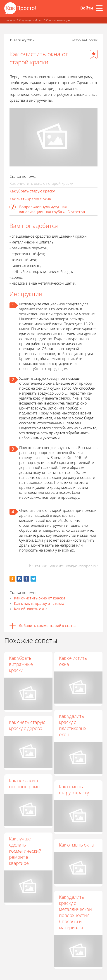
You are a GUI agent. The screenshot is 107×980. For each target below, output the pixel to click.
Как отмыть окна (77, 845)
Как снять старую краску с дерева (27, 725)
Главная (10, 20)
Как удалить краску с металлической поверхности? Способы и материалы (76, 912)
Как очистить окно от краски (39, 598)
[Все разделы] (99, 8)
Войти (87, 8)
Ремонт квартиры (58, 20)
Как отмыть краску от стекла (39, 603)
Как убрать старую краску (32, 191)
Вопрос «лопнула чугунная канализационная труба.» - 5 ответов (52, 209)
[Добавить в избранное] (94, 54)
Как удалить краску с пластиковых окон (73, 725)
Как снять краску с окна (30, 199)
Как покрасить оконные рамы (25, 784)
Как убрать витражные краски (21, 664)
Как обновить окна (31, 609)
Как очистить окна (73, 661)
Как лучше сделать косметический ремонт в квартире (25, 851)
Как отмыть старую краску (74, 790)
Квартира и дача (30, 20)
